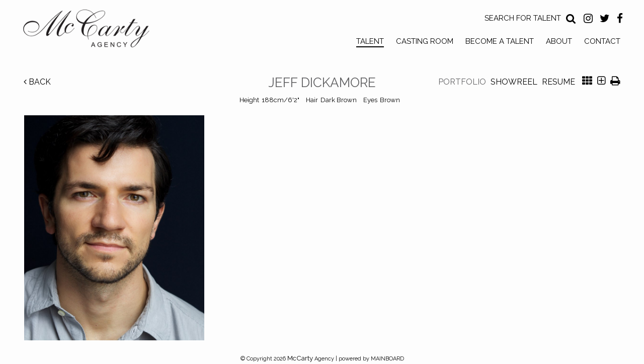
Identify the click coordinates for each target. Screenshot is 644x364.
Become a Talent (500, 41)
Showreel (514, 82)
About (559, 41)
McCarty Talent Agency (94, 31)
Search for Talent (523, 18)
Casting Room (425, 41)
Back (37, 82)
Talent (370, 41)
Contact (602, 41)
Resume (558, 82)
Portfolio (462, 82)
